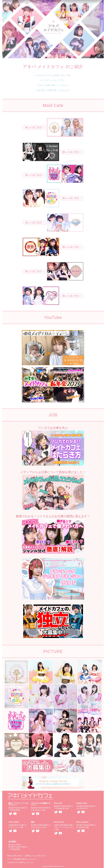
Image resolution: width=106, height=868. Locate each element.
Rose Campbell (83, 822)
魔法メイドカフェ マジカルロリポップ (19, 804)
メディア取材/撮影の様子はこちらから (22, 859)
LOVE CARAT (14, 822)
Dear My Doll (59, 822)
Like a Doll (58, 803)
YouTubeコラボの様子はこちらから (21, 862)
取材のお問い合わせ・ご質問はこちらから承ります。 (27, 856)
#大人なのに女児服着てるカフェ (41, 804)
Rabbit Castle (82, 803)
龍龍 (33, 822)
